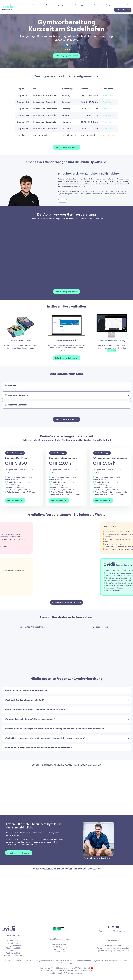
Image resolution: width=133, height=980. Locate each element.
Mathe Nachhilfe (13, 941)
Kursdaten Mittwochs (18, 395)
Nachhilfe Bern (60, 949)
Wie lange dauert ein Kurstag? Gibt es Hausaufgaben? (30, 719)
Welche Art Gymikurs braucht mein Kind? (24, 700)
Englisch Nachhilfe (13, 953)
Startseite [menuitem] (37, 5)
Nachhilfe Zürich (60, 947)
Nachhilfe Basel (60, 952)
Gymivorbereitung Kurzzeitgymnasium (113, 951)
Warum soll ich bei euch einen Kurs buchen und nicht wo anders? (36, 710)
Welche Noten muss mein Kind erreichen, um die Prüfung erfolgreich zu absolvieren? (45, 738)
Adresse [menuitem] (48, 5)
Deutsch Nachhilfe (13, 951)
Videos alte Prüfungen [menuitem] (103, 5)
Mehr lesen (63, 201)
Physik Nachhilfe (13, 943)
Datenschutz (104, 931)
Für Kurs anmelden (15, 500)
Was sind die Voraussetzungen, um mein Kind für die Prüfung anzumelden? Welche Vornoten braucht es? (54, 729)
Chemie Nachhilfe (13, 948)
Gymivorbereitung (113, 946)
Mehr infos (112, 350)
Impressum (122, 931)
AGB (113, 931)
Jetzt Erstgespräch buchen (66, 56)
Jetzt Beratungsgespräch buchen (66, 602)
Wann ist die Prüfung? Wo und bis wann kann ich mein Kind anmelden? (38, 748)
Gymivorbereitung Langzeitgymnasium (113, 948)
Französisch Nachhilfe (13, 956)
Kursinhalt (13, 386)
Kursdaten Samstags (18, 405)
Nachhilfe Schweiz (60, 944)
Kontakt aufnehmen (123, 10)
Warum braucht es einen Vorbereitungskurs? (26, 691)
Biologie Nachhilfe (13, 946)
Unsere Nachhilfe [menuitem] (123, 5)
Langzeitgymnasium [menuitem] (63, 5)
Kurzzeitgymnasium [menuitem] (83, 5)
